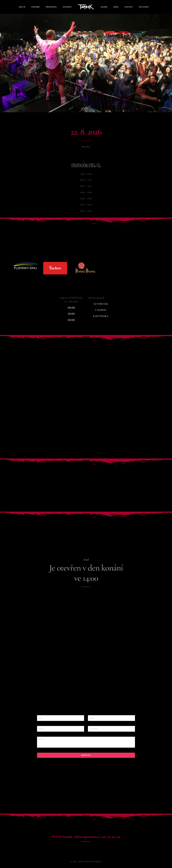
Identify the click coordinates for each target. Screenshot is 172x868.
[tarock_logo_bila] (86, 6)
